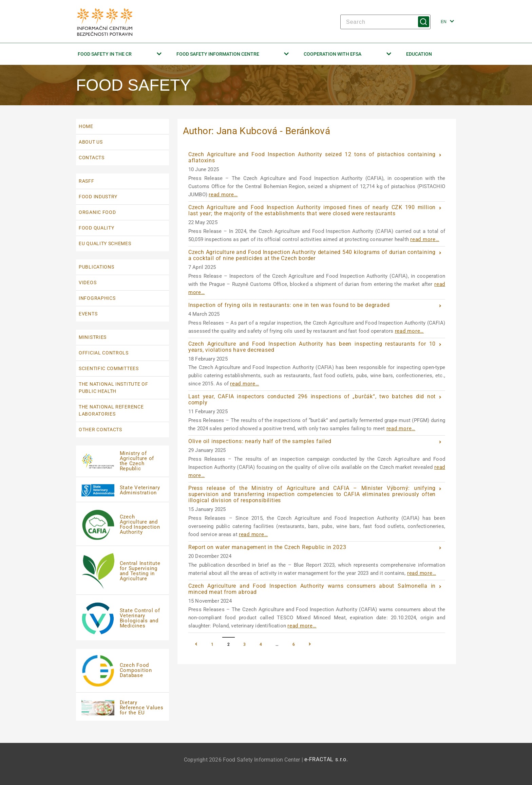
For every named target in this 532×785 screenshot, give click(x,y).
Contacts (92, 158)
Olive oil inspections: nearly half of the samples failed (260, 441)
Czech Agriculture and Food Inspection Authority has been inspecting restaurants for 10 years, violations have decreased (312, 347)
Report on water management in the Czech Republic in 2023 (267, 547)
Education (419, 54)
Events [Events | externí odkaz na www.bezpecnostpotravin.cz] (88, 314)
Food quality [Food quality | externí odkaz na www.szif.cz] (96, 228)
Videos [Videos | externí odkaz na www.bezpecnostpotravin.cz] (88, 282)
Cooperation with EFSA (347, 54)
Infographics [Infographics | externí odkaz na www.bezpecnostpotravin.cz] (97, 298)
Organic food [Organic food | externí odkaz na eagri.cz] (97, 212)
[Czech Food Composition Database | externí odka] (122, 671)
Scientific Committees (109, 368)
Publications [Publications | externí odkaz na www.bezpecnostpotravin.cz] (96, 267)
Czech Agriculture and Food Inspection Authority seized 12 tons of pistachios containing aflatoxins (312, 157)
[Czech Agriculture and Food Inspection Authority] (122, 525)
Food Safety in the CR (120, 54)
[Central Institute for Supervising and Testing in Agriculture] (122, 571)
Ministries (93, 337)
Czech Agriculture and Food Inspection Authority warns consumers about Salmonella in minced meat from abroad (312, 589)
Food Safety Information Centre (233, 54)
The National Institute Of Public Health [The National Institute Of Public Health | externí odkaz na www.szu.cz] (113, 388)
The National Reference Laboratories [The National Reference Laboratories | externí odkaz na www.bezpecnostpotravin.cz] (111, 410)
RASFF (87, 181)
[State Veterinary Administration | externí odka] (122, 490)
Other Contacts (100, 430)
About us (91, 142)
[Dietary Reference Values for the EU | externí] (122, 708)
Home (86, 126)
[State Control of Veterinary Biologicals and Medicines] (122, 618)
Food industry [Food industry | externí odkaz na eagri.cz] (98, 197)
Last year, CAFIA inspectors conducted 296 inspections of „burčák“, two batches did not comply (312, 399)
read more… (223, 195)
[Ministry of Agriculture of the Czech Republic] (122, 461)
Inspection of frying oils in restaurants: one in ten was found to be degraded (289, 305)
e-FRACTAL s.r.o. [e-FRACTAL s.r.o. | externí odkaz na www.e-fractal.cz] (326, 760)
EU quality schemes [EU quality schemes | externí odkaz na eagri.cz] (105, 243)
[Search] (385, 22)
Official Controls (104, 353)
